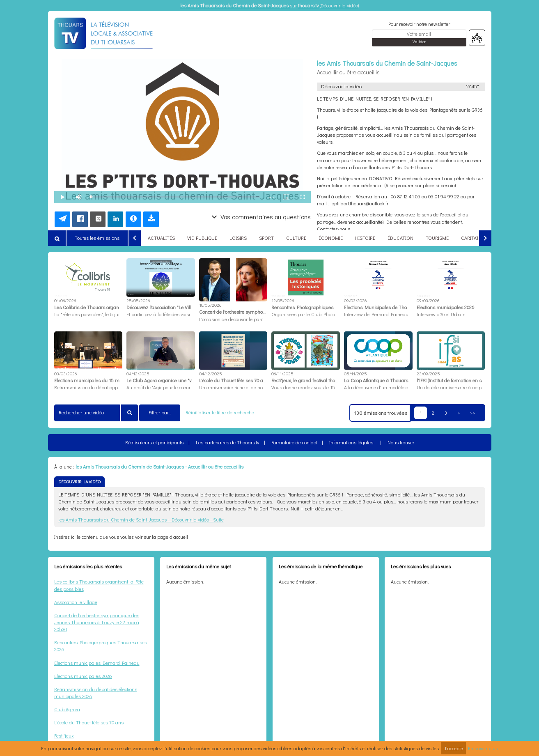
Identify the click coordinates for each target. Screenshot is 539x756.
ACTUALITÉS (161, 238)
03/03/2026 (65, 373)
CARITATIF (472, 238)
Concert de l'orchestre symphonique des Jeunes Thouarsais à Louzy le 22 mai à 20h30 (97, 622)
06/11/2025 (282, 373)
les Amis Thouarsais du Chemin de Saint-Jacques (235, 5)
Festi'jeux (64, 735)
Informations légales (351, 442)
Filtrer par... (160, 412)
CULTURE (296, 238)
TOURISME (437, 238)
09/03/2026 (355, 300)
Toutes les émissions (97, 238)
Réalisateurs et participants (154, 442)
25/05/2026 (138, 300)
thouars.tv (308, 5)
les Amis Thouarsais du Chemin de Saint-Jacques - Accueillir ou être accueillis (159, 466)
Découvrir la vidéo (339, 5)
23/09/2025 (428, 373)
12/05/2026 (283, 300)
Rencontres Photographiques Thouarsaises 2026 (101, 646)
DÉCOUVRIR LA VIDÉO (79, 481)
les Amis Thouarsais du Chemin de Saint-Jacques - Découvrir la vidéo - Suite (141, 519)
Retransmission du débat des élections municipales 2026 (96, 693)
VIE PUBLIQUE (202, 238)
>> (472, 413)
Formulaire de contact (294, 442)
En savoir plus (483, 748)
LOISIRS (238, 238)
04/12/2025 (138, 373)
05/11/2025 (356, 373)
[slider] (176, 197)
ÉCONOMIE (331, 238)
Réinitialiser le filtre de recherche (220, 412)
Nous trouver (401, 442)
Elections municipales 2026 (83, 676)
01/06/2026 (65, 300)
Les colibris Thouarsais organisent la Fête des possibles (99, 585)
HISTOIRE (365, 238)
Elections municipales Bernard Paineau (97, 663)
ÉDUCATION (400, 238)
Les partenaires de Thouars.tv (227, 442)
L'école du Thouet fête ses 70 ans (89, 722)
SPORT (266, 238)
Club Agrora (67, 709)
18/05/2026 (210, 305)
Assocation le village (76, 602)
